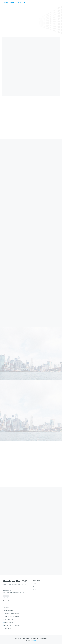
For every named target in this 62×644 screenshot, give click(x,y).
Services (35, 590)
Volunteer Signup (9, 610)
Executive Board (8, 619)
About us (36, 587)
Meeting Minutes (9, 622)
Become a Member (9, 604)
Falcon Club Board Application (12, 613)
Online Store (7, 629)
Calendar (6, 607)
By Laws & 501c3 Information (12, 626)
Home (35, 584)
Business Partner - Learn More (12, 616)
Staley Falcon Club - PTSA (14, 3)
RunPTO (34, 641)
